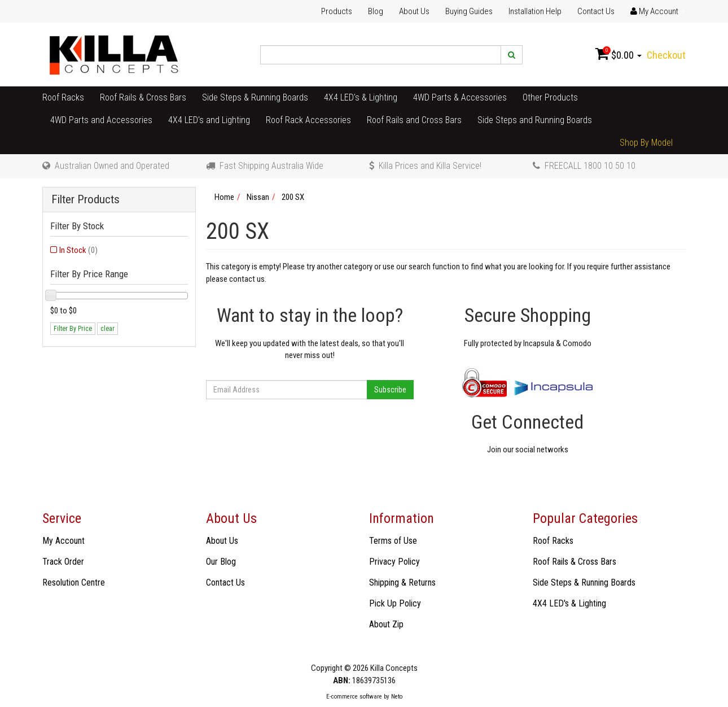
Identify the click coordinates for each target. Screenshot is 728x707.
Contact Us (596, 11)
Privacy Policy (394, 562)
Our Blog (221, 562)
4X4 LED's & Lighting (361, 97)
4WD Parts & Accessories (460, 97)
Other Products (550, 97)
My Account (63, 541)
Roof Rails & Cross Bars (143, 97)
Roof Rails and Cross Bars (414, 120)
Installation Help (535, 11)
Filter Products (85, 200)
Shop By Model (646, 143)
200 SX (293, 197)
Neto (397, 697)
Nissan (258, 197)
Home (224, 197)
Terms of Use (393, 541)
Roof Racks (63, 97)
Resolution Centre (74, 582)
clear (108, 329)
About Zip (386, 624)
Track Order (63, 562)
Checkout (666, 55)
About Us (414, 11)
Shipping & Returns (402, 582)
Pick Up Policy (395, 603)
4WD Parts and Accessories (101, 120)
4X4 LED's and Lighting (209, 120)
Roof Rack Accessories (308, 120)
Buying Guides (469, 11)
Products (337, 11)
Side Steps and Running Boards (535, 120)
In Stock (78, 250)
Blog (376, 11)
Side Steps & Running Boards (255, 97)
